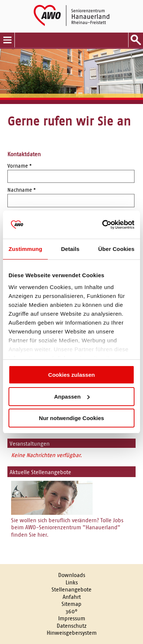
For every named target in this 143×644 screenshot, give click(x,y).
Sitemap (71, 604)
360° (71, 611)
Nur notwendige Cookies (71, 418)
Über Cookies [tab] (116, 249)
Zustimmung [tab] (25, 249)
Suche (136, 40)
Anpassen (72, 397)
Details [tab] (70, 249)
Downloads (72, 575)
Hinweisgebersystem (72, 633)
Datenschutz (72, 626)
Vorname (20, 166)
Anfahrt (72, 597)
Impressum (72, 618)
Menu (7, 40)
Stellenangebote (71, 589)
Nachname (22, 190)
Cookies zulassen (71, 375)
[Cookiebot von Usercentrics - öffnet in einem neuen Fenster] (103, 225)
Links (72, 582)
